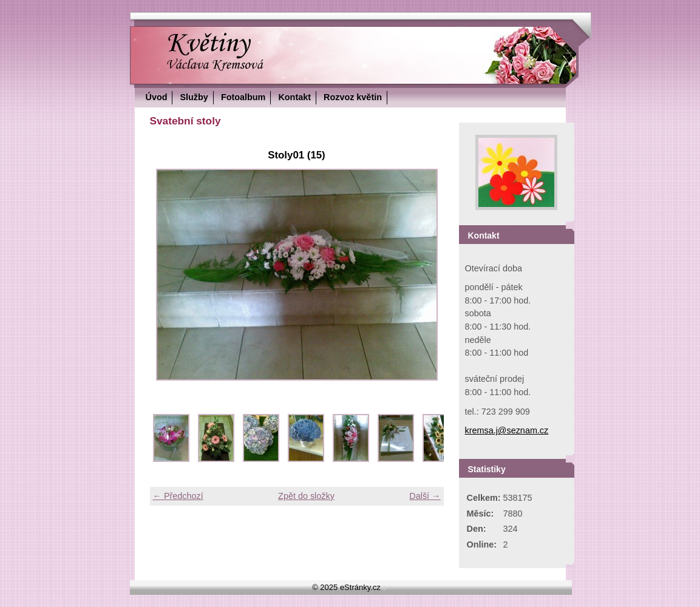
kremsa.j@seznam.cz (507, 430)
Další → (425, 496)
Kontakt (294, 97)
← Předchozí (178, 496)
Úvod (157, 97)
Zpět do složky (306, 496)
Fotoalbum (243, 97)
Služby (194, 97)
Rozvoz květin (353, 97)
